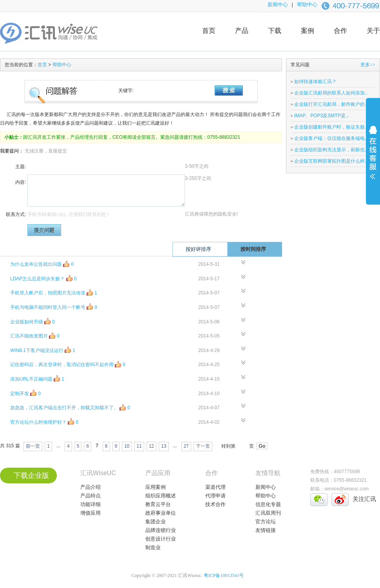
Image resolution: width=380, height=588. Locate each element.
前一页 (33, 446)
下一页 (203, 446)
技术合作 (215, 504)
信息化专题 (268, 504)
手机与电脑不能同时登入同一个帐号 (54, 307)
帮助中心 (307, 5)
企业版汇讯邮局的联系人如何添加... (331, 93)
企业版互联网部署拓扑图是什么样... (331, 161)
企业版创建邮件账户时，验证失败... (331, 127)
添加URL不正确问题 (37, 378)
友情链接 (266, 530)
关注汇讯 (364, 499)
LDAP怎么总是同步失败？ (43, 278)
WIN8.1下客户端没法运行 (43, 350)
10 (127, 446)
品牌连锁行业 (161, 530)
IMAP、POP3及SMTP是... (322, 116)
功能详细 (90, 504)
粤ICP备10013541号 (224, 575)
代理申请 (215, 496)
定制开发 (25, 393)
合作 (340, 31)
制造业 (153, 547)
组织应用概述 (161, 496)
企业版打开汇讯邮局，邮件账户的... (331, 104)
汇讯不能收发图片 (35, 335)
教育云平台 (158, 504)
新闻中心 (278, 5)
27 (186, 446)
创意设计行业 (161, 539)
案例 (308, 31)
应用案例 (156, 487)
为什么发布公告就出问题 (42, 264)
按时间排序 (260, 249)
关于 (373, 31)
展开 (373, 158)
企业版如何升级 (33, 321)
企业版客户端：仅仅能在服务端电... (331, 138)
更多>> (368, 65)
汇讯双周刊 (268, 513)
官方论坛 (266, 522)
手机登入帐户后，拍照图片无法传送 (54, 292)
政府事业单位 (161, 513)
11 (139, 446)
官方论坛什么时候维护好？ (44, 422)
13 (164, 446)
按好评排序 (205, 249)
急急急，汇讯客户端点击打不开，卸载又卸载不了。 (70, 407)
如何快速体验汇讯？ (315, 82)
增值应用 (90, 513)
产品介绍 (90, 487)
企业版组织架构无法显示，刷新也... (331, 150)
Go (262, 446)
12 (151, 446)
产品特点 (90, 496)
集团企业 (156, 522)
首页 (209, 31)
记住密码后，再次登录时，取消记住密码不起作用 (68, 364)
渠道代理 (215, 487)
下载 (275, 31)
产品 (242, 31)
